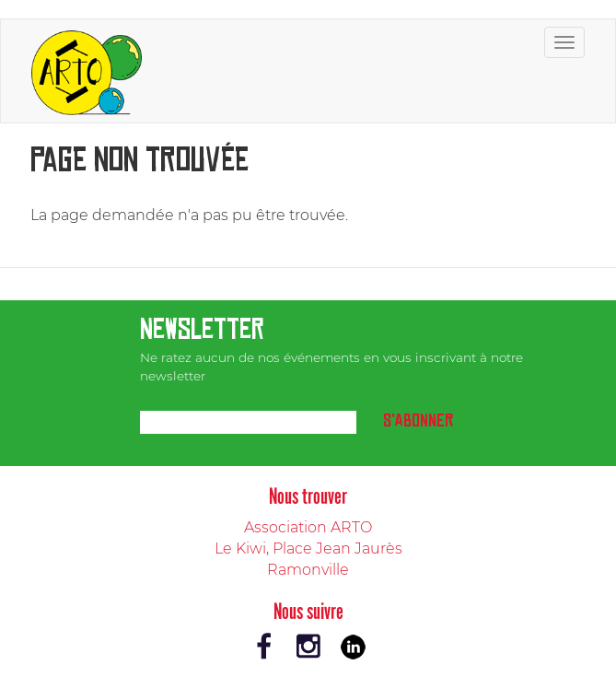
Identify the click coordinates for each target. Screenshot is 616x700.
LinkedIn (353, 647)
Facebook (264, 647)
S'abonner (418, 420)
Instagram (308, 647)
